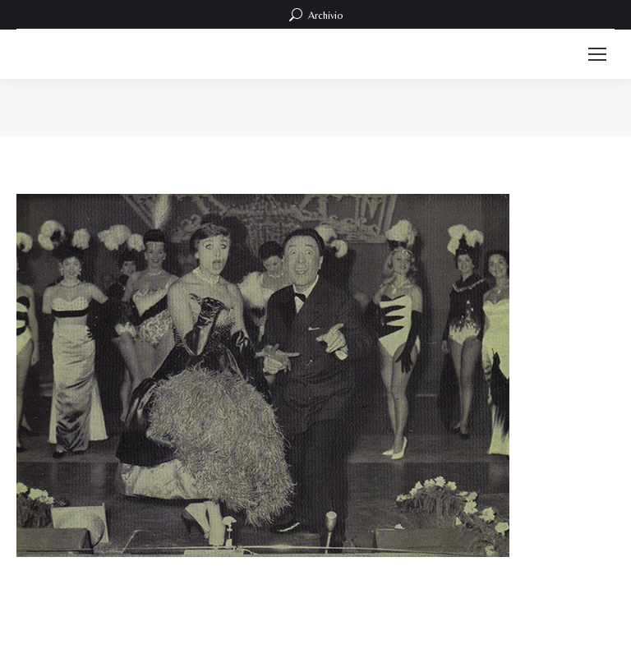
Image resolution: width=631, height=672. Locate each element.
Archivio (316, 15)
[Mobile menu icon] (597, 54)
